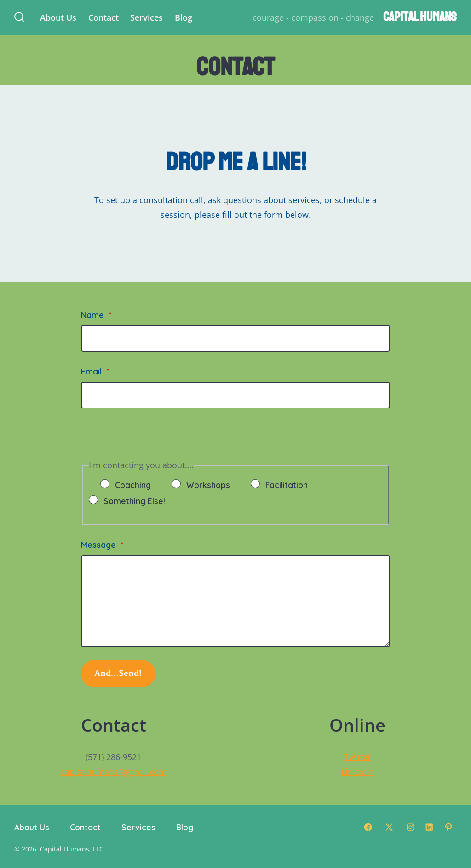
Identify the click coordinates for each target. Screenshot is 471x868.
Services (146, 17)
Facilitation (287, 485)
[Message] (235, 601)
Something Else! (134, 501)
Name (96, 315)
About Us (58, 17)
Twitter (357, 757)
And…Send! (118, 673)
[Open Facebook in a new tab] (368, 827)
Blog (184, 17)
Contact (103, 17)
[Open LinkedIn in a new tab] (429, 827)
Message (102, 545)
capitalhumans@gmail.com (114, 772)
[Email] (235, 395)
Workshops (208, 485)
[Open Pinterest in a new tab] (448, 827)
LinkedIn (358, 772)
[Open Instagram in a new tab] (410, 827)
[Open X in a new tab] (389, 827)
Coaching (133, 485)
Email (95, 371)
